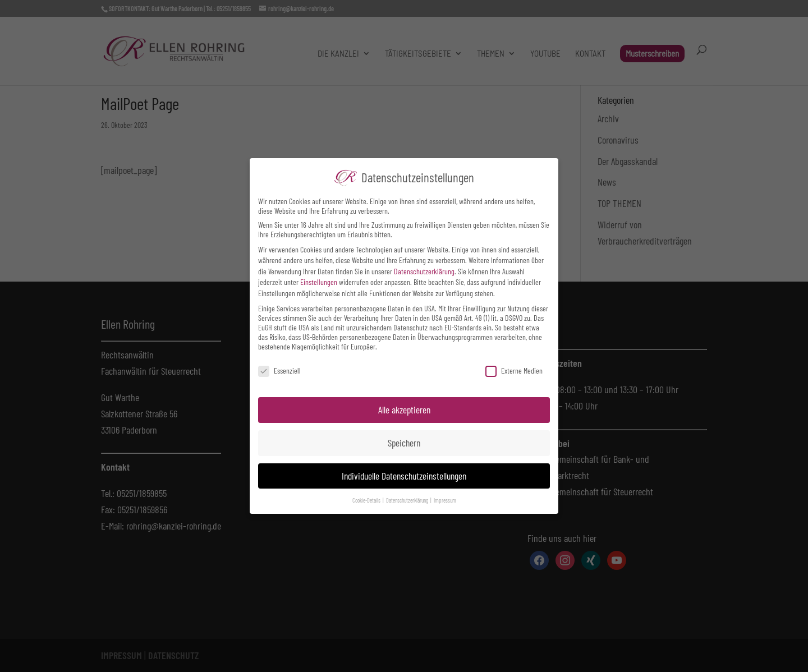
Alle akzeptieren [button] (404, 409)
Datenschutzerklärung (424, 271)
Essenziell (279, 370)
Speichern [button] (404, 443)
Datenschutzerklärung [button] (408, 500)
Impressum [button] (445, 500)
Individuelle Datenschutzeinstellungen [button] (404, 476)
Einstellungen (319, 282)
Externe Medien (514, 370)
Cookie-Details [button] (367, 500)
